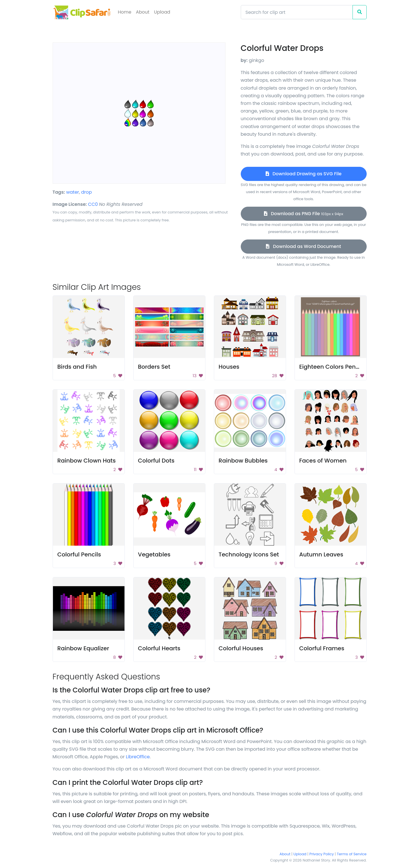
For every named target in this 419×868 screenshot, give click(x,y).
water (73, 192)
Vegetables (154, 554)
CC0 (93, 204)
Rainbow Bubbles (243, 461)
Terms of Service (352, 854)
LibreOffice (138, 757)
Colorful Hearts (159, 648)
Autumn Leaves (321, 554)
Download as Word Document (303, 246)
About (143, 12)
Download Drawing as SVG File (304, 174)
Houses (229, 367)
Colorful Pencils (79, 554)
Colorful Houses (241, 648)
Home (125, 12)
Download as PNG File (304, 214)
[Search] (297, 12)
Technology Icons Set (249, 554)
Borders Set (154, 367)
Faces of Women (323, 461)
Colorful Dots (156, 461)
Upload (162, 12)
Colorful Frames (322, 648)
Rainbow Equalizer (83, 648)
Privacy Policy (322, 854)
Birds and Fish (77, 367)
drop (87, 192)
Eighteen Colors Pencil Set (336, 367)
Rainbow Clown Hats (87, 461)
